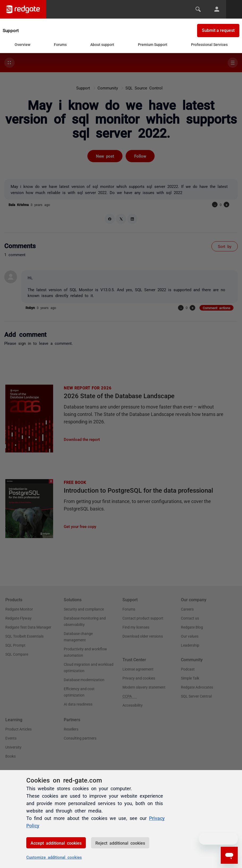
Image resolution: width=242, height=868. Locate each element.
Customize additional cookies (54, 857)
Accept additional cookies (56, 843)
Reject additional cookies (120, 843)
